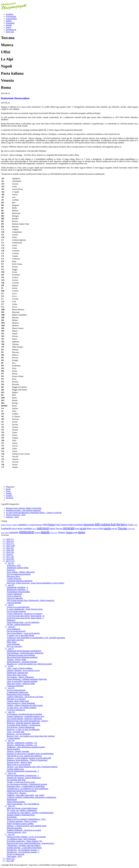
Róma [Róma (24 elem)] (89, 528)
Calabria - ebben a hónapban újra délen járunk (25, 705)
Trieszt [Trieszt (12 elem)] (7, 533)
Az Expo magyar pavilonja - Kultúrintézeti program (27, 784)
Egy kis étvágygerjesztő (16, 631)
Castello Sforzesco (14, 579)
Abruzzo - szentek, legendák (18, 751)
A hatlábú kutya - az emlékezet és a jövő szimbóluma (28, 789)
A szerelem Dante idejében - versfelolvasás (24, 725)
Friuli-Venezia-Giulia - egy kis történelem (23, 622)
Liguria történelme (14, 603)
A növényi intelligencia (16, 710)
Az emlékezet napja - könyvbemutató (21, 839)
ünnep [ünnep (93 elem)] (82, 532)
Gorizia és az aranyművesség (18, 607)
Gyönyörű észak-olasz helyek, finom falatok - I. (25, 618)
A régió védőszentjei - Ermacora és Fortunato (24, 614)
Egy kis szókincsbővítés (16, 690)
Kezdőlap (10, 14)
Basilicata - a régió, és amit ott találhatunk (23, 730)
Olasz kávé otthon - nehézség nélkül (21, 684)
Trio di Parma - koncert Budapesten (21, 727)
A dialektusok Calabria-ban (17, 692)
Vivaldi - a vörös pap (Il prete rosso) (21, 782)
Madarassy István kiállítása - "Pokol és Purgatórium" (27, 760)
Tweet (8, 491)
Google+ (9, 496)
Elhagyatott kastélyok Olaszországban (22, 791)
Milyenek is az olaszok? (16, 699)
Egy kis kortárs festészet (16, 611)
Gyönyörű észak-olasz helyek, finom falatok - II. (26, 616)
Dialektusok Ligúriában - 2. (18, 587)
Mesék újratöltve (13, 749)
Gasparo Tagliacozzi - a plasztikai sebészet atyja (26, 716)
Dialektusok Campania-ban (17, 673)
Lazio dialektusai (13, 629)
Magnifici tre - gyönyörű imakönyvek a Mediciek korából (29, 664)
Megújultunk (12, 800)
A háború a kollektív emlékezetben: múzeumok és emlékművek (32, 797)
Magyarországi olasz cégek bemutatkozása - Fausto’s (27, 721)
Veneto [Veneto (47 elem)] (69, 532)
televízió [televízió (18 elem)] (114, 529)
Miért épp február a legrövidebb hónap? (22, 808)
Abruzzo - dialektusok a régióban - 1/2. (22, 745)
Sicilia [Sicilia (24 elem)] (101, 528)
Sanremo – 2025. (12, 517)
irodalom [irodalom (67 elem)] (106, 524)
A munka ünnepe (13, 738)
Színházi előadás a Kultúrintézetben (21, 815)
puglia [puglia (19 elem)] (77, 529)
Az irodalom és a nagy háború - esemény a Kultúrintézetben (30, 813)
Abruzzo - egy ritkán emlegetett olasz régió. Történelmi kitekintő (32, 767)
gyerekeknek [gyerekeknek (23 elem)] (78, 525)
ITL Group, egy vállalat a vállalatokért (22, 810)
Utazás (9, 27)
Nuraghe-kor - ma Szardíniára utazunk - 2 (23, 850)
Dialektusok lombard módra (18, 568)
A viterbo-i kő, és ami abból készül (20, 635)
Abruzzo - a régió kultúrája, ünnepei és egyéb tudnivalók (29, 758)
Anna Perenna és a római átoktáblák (21, 703)
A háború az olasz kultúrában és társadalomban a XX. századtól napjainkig (36, 638)
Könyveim (10, 32)
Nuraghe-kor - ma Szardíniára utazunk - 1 (23, 852)
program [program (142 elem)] (69, 528)
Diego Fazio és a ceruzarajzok (19, 765)
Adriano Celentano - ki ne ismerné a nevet (23, 670)
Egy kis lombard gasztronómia (19, 574)
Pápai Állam (12, 642)
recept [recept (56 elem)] (83, 528)
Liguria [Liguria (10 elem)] (135, 525)
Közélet (9, 25)
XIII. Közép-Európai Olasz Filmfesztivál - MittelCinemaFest (31, 600)
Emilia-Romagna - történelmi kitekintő (22, 662)
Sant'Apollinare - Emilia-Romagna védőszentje (25, 653)
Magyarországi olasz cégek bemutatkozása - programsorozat (30, 843)
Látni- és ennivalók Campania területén (22, 681)
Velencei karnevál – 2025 (16, 515)
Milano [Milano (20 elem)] (20, 529)
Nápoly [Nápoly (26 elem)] (52, 528)
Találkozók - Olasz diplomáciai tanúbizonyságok (26, 747)
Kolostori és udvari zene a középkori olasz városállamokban (30, 754)
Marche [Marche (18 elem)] (15, 529)
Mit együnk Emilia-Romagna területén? (22, 657)
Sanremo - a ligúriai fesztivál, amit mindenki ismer (27, 826)
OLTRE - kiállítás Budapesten (19, 625)
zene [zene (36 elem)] (75, 532)
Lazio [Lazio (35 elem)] (130, 525)
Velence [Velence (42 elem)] (62, 532)
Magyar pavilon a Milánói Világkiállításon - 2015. (26, 819)
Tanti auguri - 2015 (14, 856)
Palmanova (11, 620)
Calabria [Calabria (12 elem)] (15, 525)
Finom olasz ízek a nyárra (17, 675)
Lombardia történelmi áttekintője (20, 581)
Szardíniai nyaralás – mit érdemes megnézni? (23, 510)
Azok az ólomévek (14, 596)
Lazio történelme (13, 644)
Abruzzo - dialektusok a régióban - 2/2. (22, 743)
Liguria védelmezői (14, 594)
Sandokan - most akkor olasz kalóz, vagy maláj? (26, 795)
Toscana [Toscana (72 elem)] (122, 528)
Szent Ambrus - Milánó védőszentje (21, 572)
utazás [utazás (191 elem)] (45, 532)
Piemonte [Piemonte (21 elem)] (59, 528)
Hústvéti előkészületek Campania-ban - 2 (23, 771)
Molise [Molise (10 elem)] (35, 529)
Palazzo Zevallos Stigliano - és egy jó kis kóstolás (26, 837)
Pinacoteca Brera (13, 576)
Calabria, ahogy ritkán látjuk (18, 701)
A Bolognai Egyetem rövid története (21, 655)
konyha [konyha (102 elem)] (116, 524)
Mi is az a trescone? (15, 646)
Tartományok (11, 30)
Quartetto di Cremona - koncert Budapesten (24, 778)
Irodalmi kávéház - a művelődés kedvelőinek (24, 848)
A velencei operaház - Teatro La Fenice (22, 821)
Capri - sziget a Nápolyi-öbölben (20, 668)
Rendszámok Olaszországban (15, 98)
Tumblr (9, 493)
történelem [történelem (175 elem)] (27, 532)
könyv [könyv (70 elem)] (124, 524)
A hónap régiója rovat (15, 769)
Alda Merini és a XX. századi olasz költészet (24, 756)
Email (8, 489)
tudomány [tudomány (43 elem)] (14, 532)
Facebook (10, 498)
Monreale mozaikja (14, 828)
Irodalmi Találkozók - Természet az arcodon (24, 830)
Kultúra (9, 21)
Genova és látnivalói (15, 598)
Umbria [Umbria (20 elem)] (37, 533)
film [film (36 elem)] (45, 524)
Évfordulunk (12, 817)
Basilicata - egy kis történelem (19, 734)
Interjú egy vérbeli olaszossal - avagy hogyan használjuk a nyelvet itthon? (36, 583)
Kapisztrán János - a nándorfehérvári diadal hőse (26, 786)
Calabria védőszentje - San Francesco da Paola (25, 697)
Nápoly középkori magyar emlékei (20, 824)
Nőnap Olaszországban (16, 802)
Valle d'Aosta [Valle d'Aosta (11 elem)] (54, 533)
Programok (10, 23)
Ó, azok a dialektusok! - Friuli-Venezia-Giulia (25, 609)
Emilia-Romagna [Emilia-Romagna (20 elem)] (36, 525)
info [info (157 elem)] (97, 524)
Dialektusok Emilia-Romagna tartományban (24, 651)
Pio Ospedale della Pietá (16, 780)
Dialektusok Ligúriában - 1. (18, 590)
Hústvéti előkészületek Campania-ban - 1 (23, 775)
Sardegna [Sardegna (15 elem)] (95, 529)
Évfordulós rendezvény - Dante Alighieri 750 (24, 841)
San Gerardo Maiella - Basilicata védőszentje (24, 719)
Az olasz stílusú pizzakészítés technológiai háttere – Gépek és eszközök (34, 513)
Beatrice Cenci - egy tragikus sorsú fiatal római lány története (31, 736)
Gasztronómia (11, 19)
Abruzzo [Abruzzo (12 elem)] (3, 525)
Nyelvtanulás (11, 16)
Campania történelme (15, 686)
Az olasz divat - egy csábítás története (22, 708)
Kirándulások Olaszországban (18, 592)
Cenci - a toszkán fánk (15, 732)
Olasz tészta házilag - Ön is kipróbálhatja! (23, 804)
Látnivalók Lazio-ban (15, 640)
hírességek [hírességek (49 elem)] (89, 524)
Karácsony (11, 570)
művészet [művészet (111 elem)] (43, 528)
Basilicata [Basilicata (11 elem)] (9, 525)
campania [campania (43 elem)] (22, 524)
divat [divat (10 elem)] (28, 525)
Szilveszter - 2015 (14, 565)
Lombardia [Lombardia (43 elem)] (6, 528)
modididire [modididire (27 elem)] (28, 528)
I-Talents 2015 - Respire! (17, 793)
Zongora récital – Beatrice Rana (19, 762)
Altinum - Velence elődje (17, 660)
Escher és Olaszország (15, 854)
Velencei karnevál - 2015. (17, 832)
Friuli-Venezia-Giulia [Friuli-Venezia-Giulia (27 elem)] (64, 525)
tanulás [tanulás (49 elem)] (107, 528)
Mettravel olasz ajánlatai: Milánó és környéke (24, 508)
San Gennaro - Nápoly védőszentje (20, 677)
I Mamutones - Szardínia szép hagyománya (24, 845)
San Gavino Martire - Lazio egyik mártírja (23, 633)
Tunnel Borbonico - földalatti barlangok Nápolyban (27, 679)
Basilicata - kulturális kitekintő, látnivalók (23, 723)
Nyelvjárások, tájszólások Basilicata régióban (24, 714)
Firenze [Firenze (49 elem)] (51, 524)
